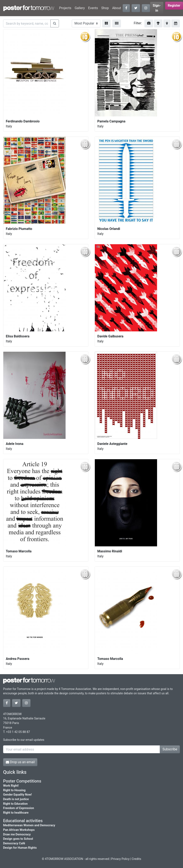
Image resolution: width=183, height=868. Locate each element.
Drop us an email (20, 762)
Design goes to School (18, 839)
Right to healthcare (16, 813)
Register (174, 5)
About (117, 8)
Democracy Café (14, 843)
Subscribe (170, 749)
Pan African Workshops (19, 830)
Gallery (80, 8)
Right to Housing (14, 790)
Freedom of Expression (19, 808)
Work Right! (11, 786)
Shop (105, 8)
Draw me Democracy (17, 834)
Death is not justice (16, 799)
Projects (65, 8)
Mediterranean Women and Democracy (29, 825)
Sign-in (157, 8)
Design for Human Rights (20, 848)
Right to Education (15, 804)
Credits (137, 859)
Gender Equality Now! (17, 795)
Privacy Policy (120, 859)
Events (93, 8)
